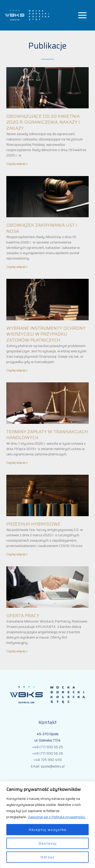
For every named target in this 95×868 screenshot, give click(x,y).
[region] (48, 824)
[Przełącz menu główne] (82, 15)
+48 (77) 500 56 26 (48, 753)
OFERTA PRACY (23, 616)
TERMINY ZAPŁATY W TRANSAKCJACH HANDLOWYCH (47, 435)
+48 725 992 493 (48, 760)
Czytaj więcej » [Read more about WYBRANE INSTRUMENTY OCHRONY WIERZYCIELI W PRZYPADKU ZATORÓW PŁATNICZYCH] (17, 370)
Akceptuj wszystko (48, 830)
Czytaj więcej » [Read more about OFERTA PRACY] (17, 651)
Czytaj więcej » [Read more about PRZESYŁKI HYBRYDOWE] (17, 554)
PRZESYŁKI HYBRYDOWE (33, 524)
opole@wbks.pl (53, 766)
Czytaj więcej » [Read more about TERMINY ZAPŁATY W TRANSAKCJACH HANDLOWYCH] (17, 463)
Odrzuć (48, 857)
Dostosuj (48, 843)
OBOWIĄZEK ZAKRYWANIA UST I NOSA (42, 228)
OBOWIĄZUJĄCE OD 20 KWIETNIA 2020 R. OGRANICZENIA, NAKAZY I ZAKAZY (43, 122)
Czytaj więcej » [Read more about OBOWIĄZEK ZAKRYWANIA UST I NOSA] (17, 267)
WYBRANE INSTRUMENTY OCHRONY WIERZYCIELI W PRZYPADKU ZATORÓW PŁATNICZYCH (46, 334)
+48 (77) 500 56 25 (48, 747)
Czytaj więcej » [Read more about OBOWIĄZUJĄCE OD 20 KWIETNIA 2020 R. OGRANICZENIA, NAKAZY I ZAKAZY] (17, 164)
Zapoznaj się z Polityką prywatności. (57, 817)
